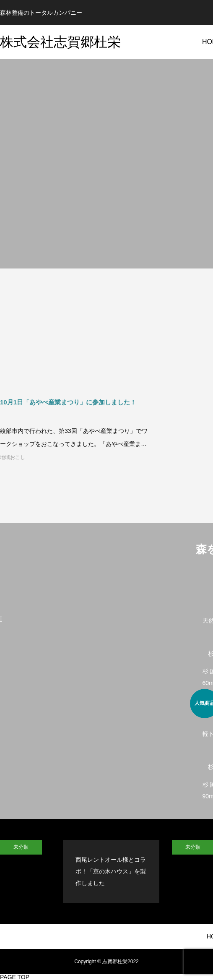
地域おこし (13, 457)
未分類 (21, 847)
